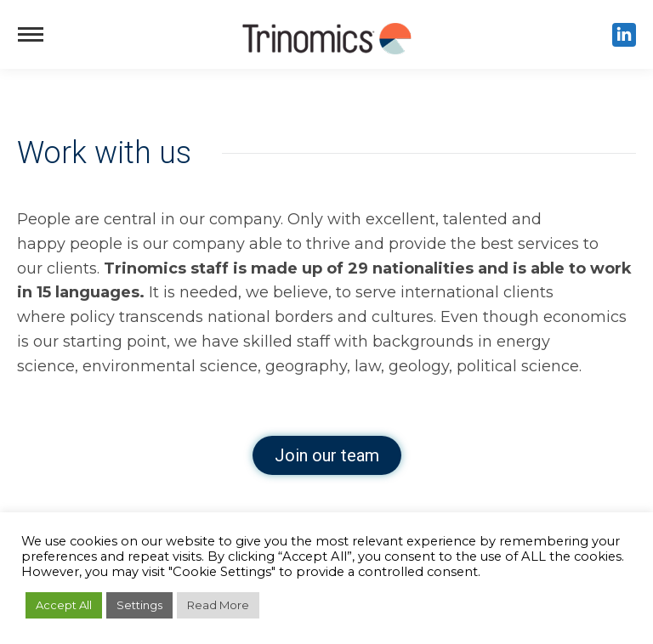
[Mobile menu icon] (31, 34)
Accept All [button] (64, 605)
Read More (218, 605)
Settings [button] (139, 605)
